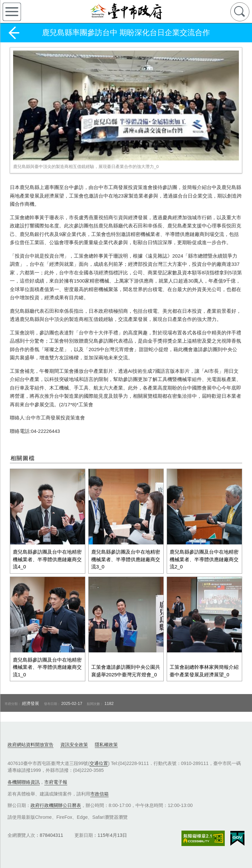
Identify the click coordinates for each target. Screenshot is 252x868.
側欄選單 (12, 12)
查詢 (240, 12)
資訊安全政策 (74, 744)
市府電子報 (56, 781)
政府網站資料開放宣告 (31, 744)
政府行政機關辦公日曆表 (56, 804)
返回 (14, 33)
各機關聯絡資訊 (24, 781)
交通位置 (99, 762)
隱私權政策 (106, 744)
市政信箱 (99, 793)
